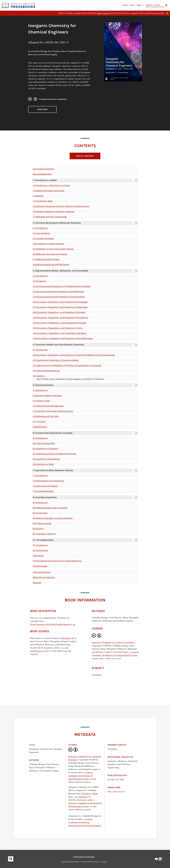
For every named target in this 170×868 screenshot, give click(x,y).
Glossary (37, 583)
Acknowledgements (42, 174)
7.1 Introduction (40, 476)
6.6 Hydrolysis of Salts (43, 464)
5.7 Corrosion (39, 422)
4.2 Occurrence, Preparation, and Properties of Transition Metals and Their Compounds (74, 355)
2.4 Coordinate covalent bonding (48, 244)
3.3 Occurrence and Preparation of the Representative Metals (62, 286)
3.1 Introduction (40, 276)
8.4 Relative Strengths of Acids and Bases (53, 518)
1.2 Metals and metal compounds (49, 191)
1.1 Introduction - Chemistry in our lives (51, 185)
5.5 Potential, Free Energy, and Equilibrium (53, 411)
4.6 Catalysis (39, 376)
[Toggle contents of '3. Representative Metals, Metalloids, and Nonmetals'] (136, 271)
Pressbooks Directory (90, 862)
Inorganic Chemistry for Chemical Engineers (113, 642)
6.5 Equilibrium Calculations (47, 459)
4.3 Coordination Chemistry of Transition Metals (56, 360)
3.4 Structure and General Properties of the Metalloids (58, 292)
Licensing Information (44, 169)
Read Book (42, 109)
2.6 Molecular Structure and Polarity (50, 254)
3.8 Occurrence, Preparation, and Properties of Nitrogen (59, 312)
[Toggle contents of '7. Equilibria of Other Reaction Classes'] (136, 470)
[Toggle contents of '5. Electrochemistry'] (136, 385)
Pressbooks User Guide (70, 862)
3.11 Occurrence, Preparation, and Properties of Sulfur (58, 328)
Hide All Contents (85, 156)
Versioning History (42, 572)
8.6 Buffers (38, 529)
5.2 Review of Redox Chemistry (47, 396)
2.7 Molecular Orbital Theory (46, 259)
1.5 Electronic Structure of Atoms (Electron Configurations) (61, 206)
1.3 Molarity (38, 196)
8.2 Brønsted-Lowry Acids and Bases (50, 508)
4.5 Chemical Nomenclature (46, 371)
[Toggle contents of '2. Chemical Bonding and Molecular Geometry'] (136, 223)
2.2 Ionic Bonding (41, 233)
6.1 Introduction (40, 438)
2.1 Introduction (40, 228)
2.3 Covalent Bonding (43, 238)
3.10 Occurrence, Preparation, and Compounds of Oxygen (60, 323)
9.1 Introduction (40, 545)
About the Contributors (44, 577)
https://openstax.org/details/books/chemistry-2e (53, 624)
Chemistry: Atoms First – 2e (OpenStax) (83, 795)
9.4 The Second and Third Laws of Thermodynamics (57, 561)
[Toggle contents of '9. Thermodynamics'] (136, 540)
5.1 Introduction (40, 390)
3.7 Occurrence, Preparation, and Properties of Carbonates (60, 307)
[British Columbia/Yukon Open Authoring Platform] (19, 5)
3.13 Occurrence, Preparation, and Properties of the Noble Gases (63, 338)
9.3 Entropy (38, 556)
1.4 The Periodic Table (43, 201)
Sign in (140, 5)
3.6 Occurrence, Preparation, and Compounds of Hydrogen (60, 302)
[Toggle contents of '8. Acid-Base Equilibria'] (136, 497)
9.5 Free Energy (40, 566)
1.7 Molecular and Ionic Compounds (50, 217)
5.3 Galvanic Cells (41, 401)
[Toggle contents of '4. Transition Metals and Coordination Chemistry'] (136, 345)
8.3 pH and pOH (40, 513)
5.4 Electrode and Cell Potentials (48, 406)
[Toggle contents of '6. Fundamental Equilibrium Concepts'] (136, 433)
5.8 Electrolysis (40, 427)
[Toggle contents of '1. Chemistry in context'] (136, 180)
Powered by (84, 857)
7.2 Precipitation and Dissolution (49, 481)
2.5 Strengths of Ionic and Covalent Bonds (53, 249)
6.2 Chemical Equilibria (44, 443)
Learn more (102, 13)
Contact (104, 862)
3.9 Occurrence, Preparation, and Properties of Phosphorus (61, 318)
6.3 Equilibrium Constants (45, 449)
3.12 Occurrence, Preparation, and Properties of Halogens (60, 333)
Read (132, 5)
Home (125, 5)
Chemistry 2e (68, 638)
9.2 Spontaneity (40, 550)
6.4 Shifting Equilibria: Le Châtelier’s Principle (55, 454)
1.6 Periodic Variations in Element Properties (54, 211)
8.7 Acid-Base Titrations (44, 534)
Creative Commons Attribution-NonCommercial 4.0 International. (85, 822)
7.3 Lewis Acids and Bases (45, 486)
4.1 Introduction (40, 350)
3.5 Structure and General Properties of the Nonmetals (59, 297)
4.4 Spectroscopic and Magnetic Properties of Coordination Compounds (67, 365)
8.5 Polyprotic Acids (42, 523)
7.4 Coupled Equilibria (43, 491)
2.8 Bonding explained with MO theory (51, 265)
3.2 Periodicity (40, 281)
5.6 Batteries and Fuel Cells (46, 416)
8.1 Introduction (40, 503)
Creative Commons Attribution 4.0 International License (115, 654)
